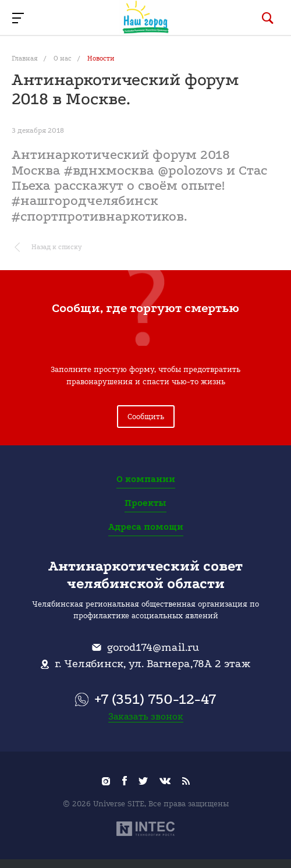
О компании (146, 479)
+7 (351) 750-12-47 (155, 699)
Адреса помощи (146, 527)
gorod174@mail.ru (153, 647)
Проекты (145, 503)
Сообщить (146, 417)
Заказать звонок (146, 716)
